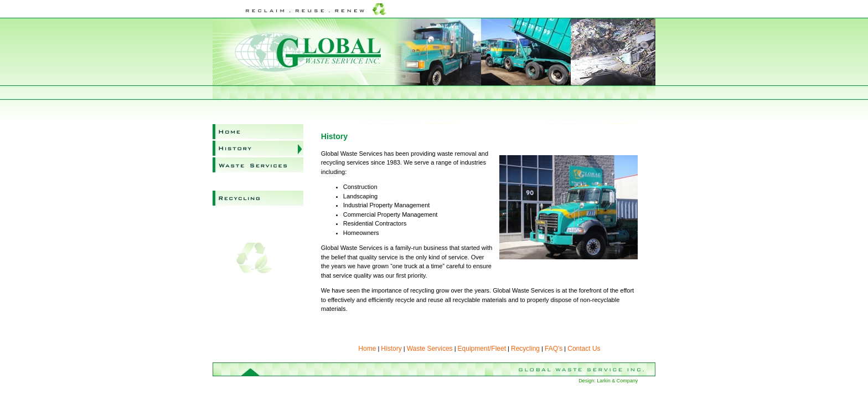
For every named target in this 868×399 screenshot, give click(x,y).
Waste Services (258, 166)
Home (258, 132)
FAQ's (258, 216)
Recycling (258, 199)
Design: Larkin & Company (608, 381)
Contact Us (258, 232)
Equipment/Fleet (258, 182)
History (258, 149)
